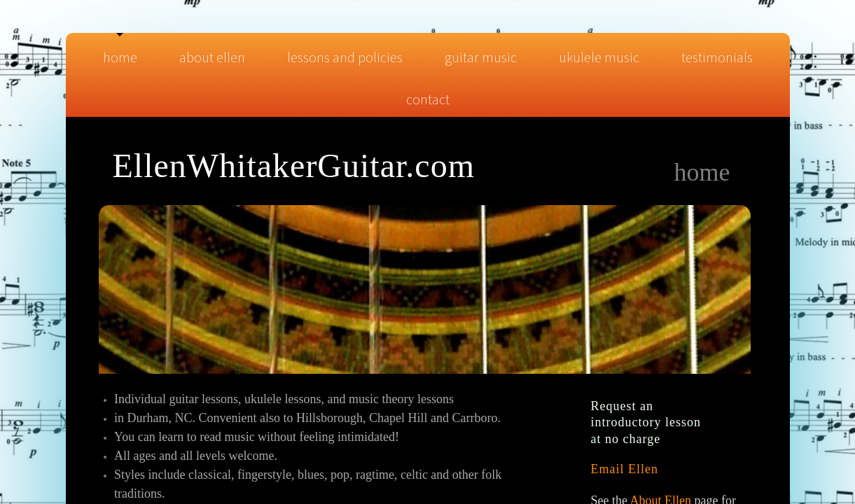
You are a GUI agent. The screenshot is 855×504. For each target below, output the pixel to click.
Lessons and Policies (345, 57)
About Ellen (212, 57)
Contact (428, 99)
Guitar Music (481, 57)
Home (120, 57)
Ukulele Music (599, 57)
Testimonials (717, 57)
